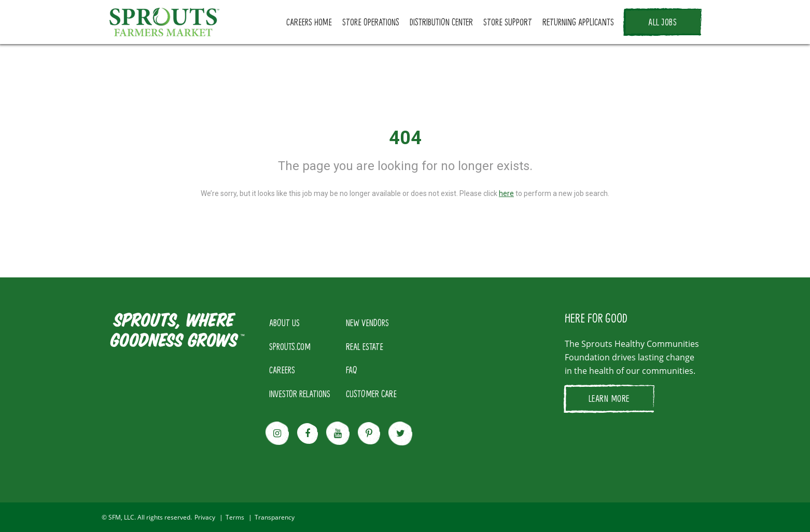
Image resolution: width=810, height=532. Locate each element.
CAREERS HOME (309, 22)
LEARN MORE (609, 398)
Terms (235, 517)
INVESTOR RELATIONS (300, 394)
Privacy (205, 517)
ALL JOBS (662, 22)
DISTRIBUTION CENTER (441, 22)
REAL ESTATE (365, 346)
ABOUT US (284, 323)
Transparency (275, 517)
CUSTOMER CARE (371, 394)
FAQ (352, 370)
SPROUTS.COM (290, 346)
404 (405, 138)
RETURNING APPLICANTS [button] (578, 22)
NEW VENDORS (367, 323)
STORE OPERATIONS (371, 22)
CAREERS (282, 370)
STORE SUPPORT (508, 22)
